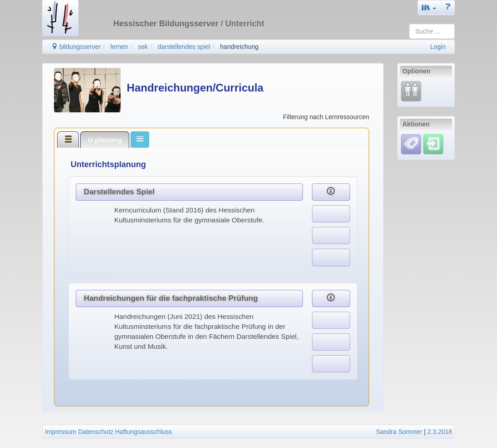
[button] (429, 7)
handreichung (239, 47)
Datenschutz (96, 432)
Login (438, 47)
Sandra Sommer (399, 432)
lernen (119, 47)
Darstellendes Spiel (119, 192)
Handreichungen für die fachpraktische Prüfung (171, 298)
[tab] (68, 140)
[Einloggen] (433, 144)
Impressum (61, 432)
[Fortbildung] (411, 91)
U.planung (105, 140)
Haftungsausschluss (144, 432)
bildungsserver (76, 47)
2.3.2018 (440, 432)
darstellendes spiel (184, 47)
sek (143, 47)
